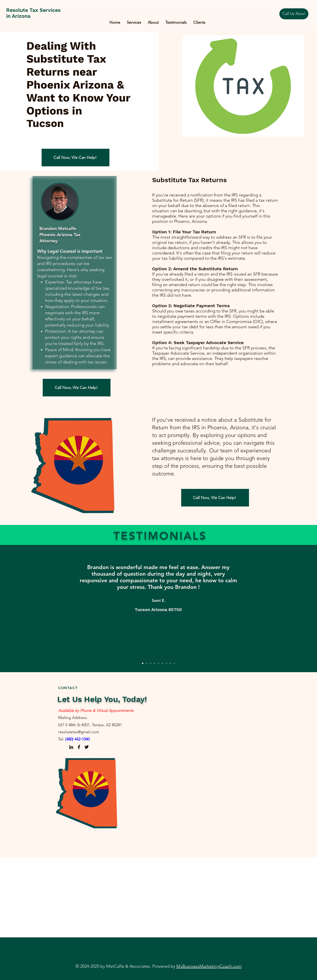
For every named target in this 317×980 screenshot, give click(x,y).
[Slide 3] (151, 663)
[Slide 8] (170, 663)
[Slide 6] (162, 663)
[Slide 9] (174, 663)
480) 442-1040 (78, 739)
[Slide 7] (166, 663)
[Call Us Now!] (294, 14)
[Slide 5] (158, 663)
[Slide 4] (155, 663)
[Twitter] (87, 747)
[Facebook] (79, 747)
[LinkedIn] (71, 747)
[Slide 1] (143, 663)
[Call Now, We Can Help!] (76, 158)
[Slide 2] (147, 663)
